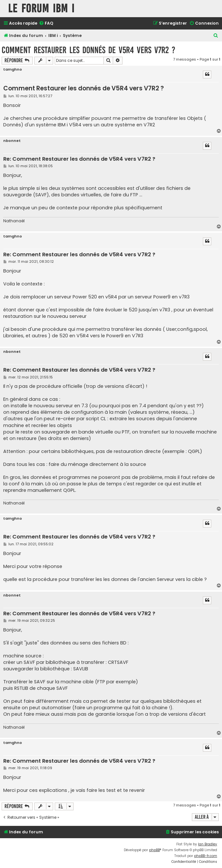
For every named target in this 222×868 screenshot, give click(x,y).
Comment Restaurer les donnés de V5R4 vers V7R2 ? (88, 50)
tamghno (13, 69)
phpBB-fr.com (206, 856)
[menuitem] (46, 23)
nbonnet (12, 141)
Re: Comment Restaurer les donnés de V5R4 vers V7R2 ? (79, 159)
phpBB (154, 850)
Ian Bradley (208, 844)
